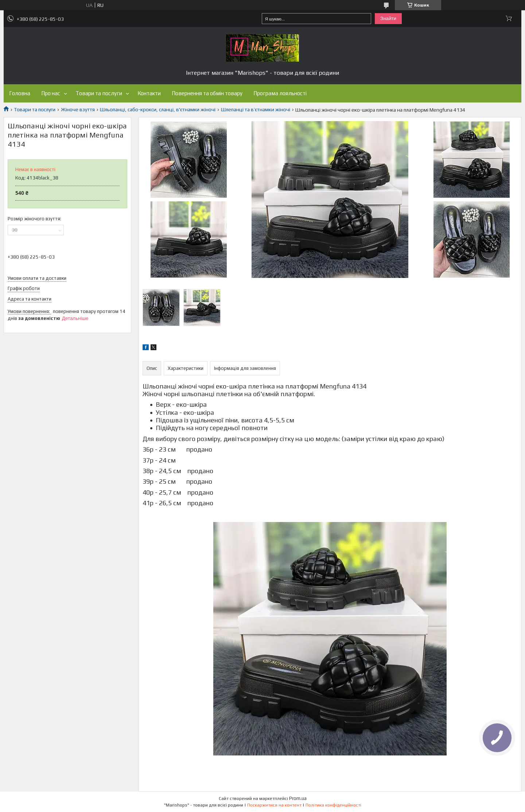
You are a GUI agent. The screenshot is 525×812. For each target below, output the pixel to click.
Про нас (51, 93)
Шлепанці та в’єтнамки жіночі (256, 109)
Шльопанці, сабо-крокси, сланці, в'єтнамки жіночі (158, 109)
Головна (20, 93)
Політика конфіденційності (333, 805)
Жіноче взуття (78, 109)
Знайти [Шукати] (388, 18)
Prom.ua (298, 798)
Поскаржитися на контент (274, 805)
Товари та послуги (99, 93)
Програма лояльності (280, 93)
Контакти (149, 93)
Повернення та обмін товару (207, 93)
